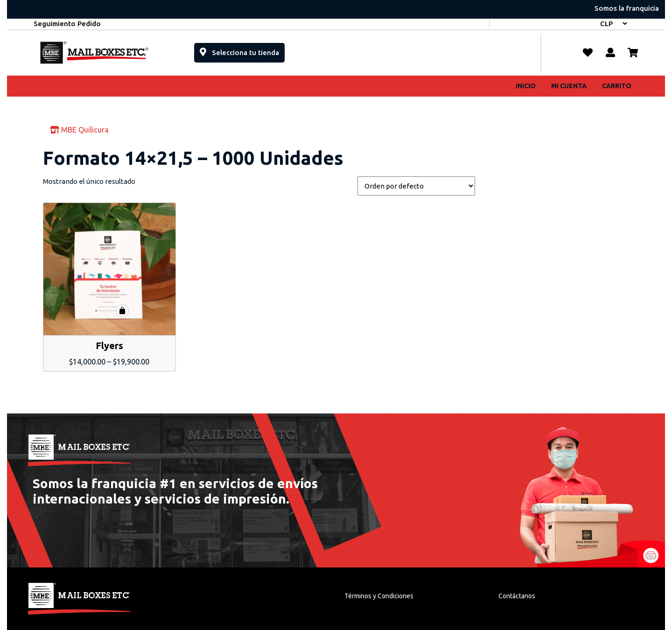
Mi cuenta (569, 86)
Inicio (526, 86)
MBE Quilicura (79, 130)
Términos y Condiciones (379, 596)
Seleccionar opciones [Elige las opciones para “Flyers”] (122, 311)
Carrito (617, 86)
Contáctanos (517, 596)
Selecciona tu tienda (242, 50)
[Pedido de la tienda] (416, 186)
